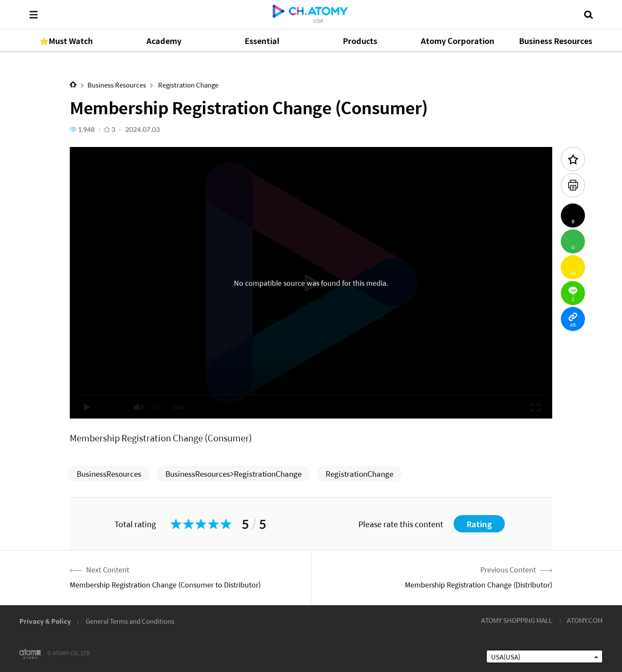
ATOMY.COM (585, 620)
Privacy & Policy (45, 621)
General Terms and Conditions (130, 621)
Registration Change (188, 85)
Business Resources (117, 85)
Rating (479, 524)
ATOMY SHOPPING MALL (517, 620)
